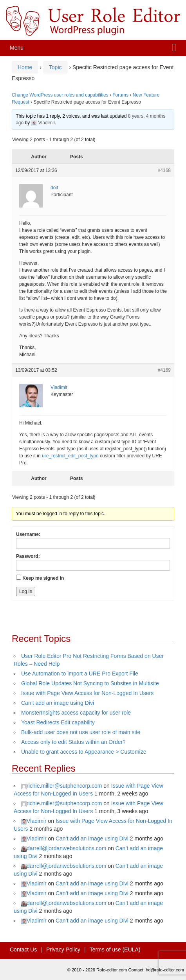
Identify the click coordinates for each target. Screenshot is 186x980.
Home (25, 67)
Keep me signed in (43, 578)
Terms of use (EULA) (115, 950)
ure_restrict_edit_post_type (70, 456)
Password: (28, 556)
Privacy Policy (63, 950)
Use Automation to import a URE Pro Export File (80, 674)
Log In (26, 591)
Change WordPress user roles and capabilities (60, 95)
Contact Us (23, 950)
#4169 (164, 370)
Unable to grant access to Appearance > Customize (84, 752)
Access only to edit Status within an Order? (73, 742)
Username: (28, 534)
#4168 (164, 170)
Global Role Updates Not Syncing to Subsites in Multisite (90, 683)
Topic (55, 67)
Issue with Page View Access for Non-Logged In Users (87, 693)
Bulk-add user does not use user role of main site (81, 732)
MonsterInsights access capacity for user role (76, 713)
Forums (120, 95)
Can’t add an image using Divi (58, 703)
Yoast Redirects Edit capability (58, 722)
